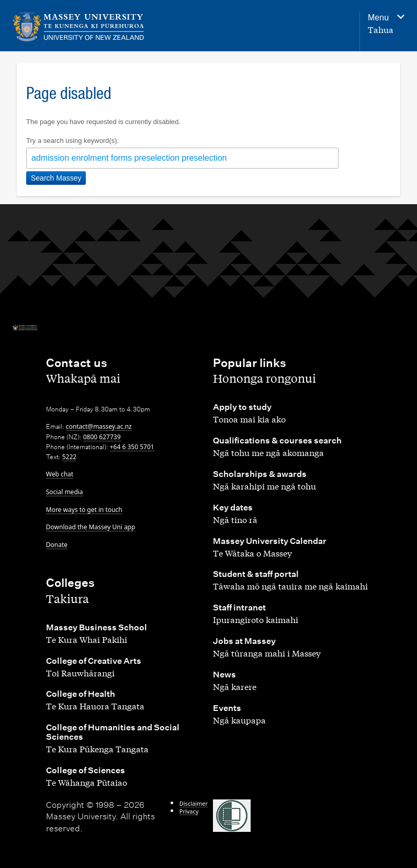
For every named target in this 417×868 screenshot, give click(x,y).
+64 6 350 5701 (132, 447)
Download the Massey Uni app (91, 527)
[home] (81, 27)
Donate (57, 545)
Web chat (60, 474)
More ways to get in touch (84, 510)
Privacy (189, 811)
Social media (65, 492)
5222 (69, 457)
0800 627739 (102, 437)
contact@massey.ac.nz (99, 426)
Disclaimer (194, 803)
